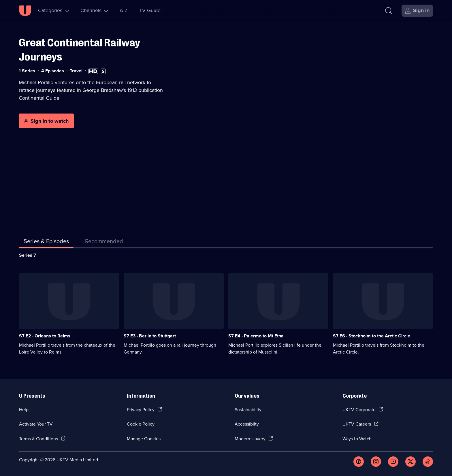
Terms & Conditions (38, 439)
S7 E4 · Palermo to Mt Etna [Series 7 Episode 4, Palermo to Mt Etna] (256, 336)
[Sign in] (417, 11)
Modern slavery (250, 439)
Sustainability (248, 410)
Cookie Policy (141, 424)
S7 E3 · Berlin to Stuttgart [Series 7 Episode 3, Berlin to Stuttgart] (150, 336)
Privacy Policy (141, 410)
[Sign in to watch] (46, 121)
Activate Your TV (36, 424)
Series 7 (28, 255)
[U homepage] (25, 11)
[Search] (389, 11)
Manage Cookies (144, 439)
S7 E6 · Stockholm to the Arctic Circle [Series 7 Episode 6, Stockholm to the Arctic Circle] (372, 336)
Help (24, 410)
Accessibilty (247, 424)
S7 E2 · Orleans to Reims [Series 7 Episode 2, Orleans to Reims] (45, 336)
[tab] (104, 242)
